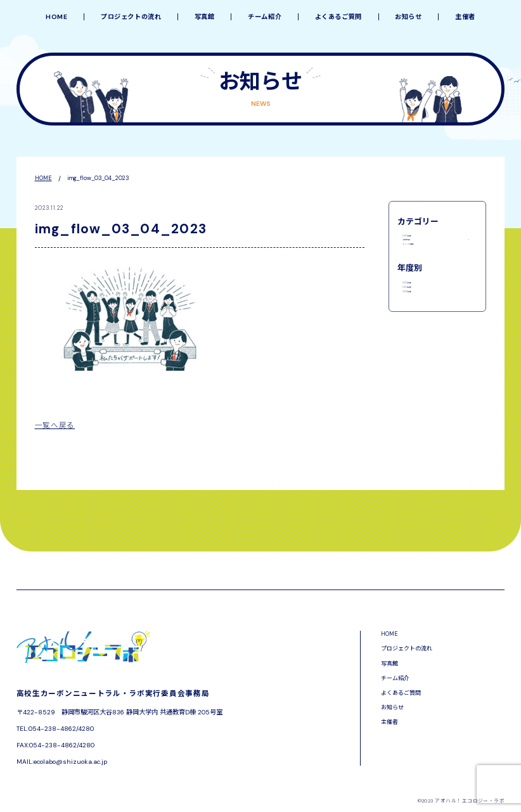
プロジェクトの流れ (131, 17)
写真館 (205, 17)
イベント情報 (421, 270)
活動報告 (415, 255)
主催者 (465, 17)
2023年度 (416, 351)
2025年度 (417, 239)
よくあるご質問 (338, 17)
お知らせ (408, 17)
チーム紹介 (265, 17)
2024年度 (416, 335)
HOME (56, 17)
